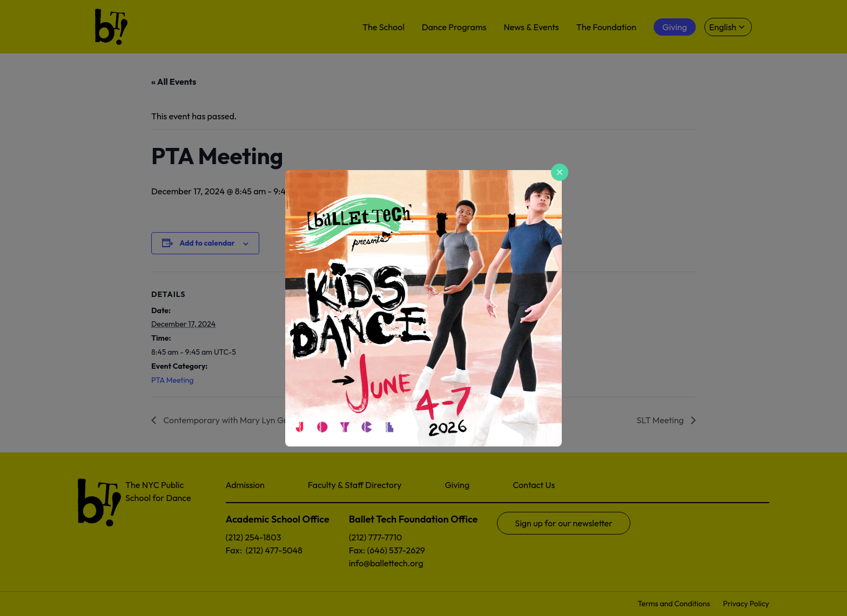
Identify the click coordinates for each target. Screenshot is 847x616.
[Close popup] (560, 172)
